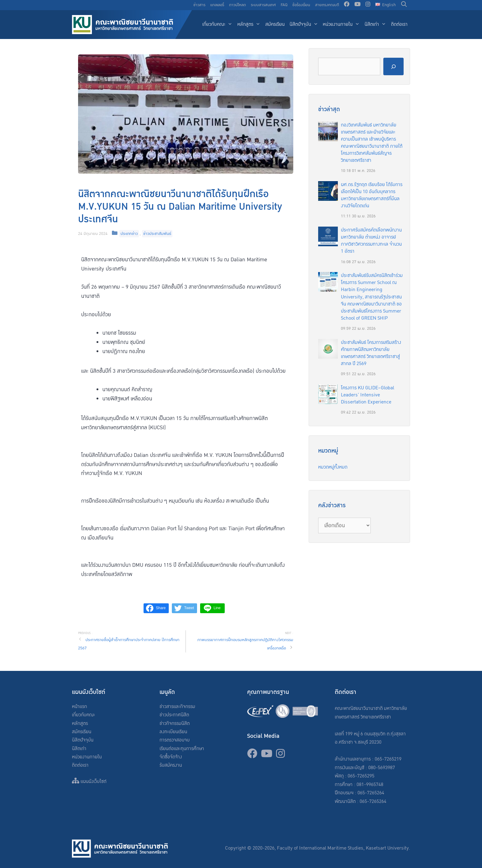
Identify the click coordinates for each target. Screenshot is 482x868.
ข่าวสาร (199, 5)
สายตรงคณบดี (327, 5)
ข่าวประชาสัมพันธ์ (157, 234)
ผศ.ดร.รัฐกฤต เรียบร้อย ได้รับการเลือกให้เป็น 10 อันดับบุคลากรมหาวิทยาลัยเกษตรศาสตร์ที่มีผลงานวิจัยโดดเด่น (372, 195)
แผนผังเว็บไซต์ (89, 782)
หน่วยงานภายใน (342, 25)
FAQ (284, 5)
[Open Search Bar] (404, 5)
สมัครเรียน (275, 24)
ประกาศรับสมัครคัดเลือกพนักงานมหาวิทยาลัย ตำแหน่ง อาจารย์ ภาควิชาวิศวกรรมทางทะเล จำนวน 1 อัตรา (371, 241)
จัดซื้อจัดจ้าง (171, 757)
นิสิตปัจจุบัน (305, 25)
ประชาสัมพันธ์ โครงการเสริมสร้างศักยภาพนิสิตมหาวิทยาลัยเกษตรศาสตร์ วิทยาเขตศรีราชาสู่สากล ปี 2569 (371, 353)
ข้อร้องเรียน (301, 5)
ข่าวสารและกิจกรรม (177, 707)
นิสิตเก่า (377, 25)
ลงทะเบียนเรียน (173, 732)
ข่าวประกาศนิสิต (174, 715)
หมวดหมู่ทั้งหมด (333, 467)
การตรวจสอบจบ (175, 740)
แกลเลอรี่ (217, 5)
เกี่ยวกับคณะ (219, 25)
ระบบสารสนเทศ (263, 5)
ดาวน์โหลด (237, 5)
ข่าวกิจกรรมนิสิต (175, 724)
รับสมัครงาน (171, 765)
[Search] (393, 66)
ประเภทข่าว (129, 234)
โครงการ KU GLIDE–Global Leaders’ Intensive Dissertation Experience (367, 395)
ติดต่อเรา (399, 24)
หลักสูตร (250, 25)
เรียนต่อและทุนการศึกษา (182, 749)
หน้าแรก (79, 707)
